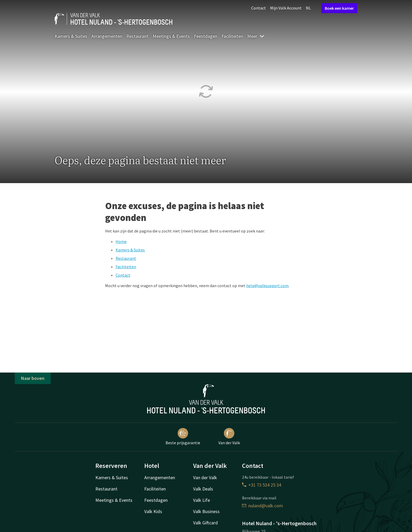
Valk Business (206, 511)
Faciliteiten (232, 36)
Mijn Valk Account (286, 8)
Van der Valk (229, 437)
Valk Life (202, 500)
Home (121, 241)
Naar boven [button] (33, 378)
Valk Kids (153, 511)
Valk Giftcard (205, 523)
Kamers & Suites (71, 36)
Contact (259, 8)
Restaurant (137, 36)
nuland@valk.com (262, 506)
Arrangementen (107, 36)
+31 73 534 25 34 (262, 485)
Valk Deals (203, 489)
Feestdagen (206, 36)
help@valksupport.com (267, 286)
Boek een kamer (339, 8)
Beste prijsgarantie (183, 437)
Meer (256, 36)
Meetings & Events (171, 36)
